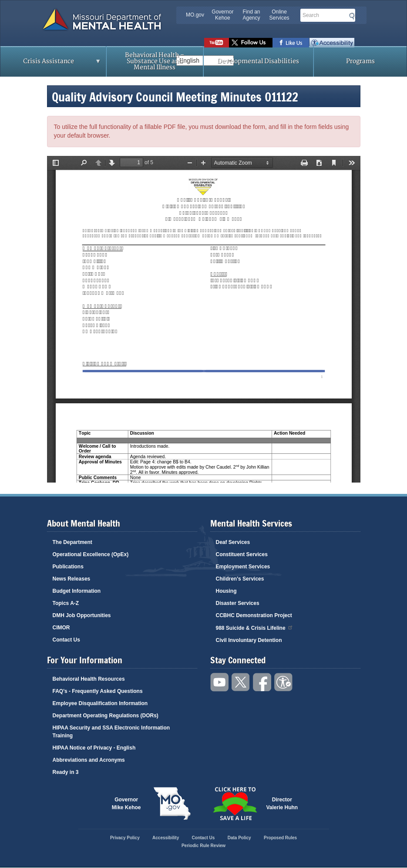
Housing (226, 591)
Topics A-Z (66, 603)
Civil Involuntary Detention (249, 640)
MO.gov (195, 15)
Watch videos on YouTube (217, 43)
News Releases (72, 579)
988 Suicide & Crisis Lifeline (255, 627)
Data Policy (239, 838)
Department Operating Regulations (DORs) (106, 716)
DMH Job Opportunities (82, 615)
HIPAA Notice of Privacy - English (94, 748)
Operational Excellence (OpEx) (91, 554)
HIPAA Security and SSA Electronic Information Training (111, 732)
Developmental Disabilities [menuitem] (258, 61)
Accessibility (332, 43)
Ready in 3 (66, 772)
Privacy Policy (125, 838)
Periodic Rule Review (203, 846)
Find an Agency (251, 15)
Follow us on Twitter (251, 43)
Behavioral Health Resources (89, 679)
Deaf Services (233, 542)
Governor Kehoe (222, 15)
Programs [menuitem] (360, 61)
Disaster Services (238, 603)
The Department (72, 542)
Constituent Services (242, 554)
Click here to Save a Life (235, 804)
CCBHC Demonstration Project (254, 615)
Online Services (279, 15)
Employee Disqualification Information (100, 703)
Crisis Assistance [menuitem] (51, 64)
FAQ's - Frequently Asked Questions (98, 691)
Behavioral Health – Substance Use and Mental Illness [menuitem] (155, 61)
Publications (68, 567)
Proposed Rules (280, 838)
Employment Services (243, 567)
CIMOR (61, 628)
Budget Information (77, 591)
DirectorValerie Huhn (282, 804)
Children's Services (240, 579)
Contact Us (66, 640)
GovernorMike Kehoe (126, 804)
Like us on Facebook (291, 43)
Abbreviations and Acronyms (89, 760)
